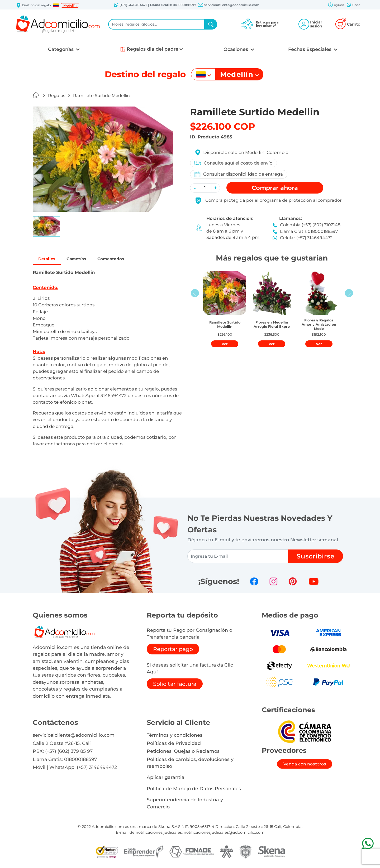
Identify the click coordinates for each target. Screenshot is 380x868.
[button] (56, 5)
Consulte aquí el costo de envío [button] (234, 163)
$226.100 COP (223, 126)
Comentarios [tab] (129, 260)
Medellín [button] (70, 5)
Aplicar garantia (166, 779)
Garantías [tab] (87, 260)
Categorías (61, 49)
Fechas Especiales (310, 49)
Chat (353, 5)
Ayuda (336, 5)
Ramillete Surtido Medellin (101, 96)
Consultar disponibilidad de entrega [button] (239, 174)
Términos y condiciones (175, 737)
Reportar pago (173, 651)
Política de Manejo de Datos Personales (194, 790)
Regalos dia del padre (153, 49)
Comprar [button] (275, 188)
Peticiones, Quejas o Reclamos (183, 753)
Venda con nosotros (305, 766)
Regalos (57, 96)
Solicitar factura (175, 685)
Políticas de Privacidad (174, 745)
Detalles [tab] (50, 260)
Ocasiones (236, 49)
